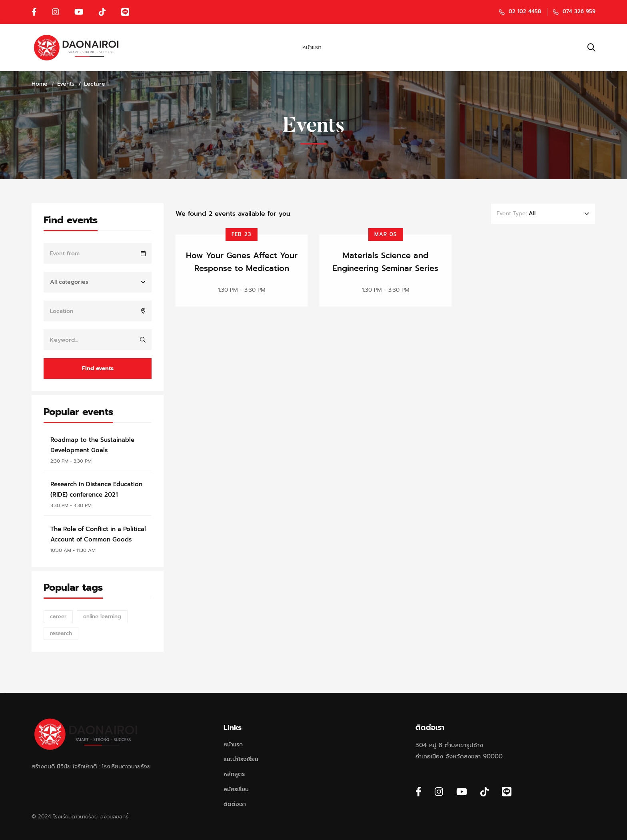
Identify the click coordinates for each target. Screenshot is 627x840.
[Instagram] (439, 792)
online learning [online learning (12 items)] (102, 616)
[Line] (507, 792)
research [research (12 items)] (61, 633)
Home (40, 84)
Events (66, 84)
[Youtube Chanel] (462, 792)
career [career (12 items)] (58, 616)
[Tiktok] (484, 792)
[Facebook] (418, 792)
